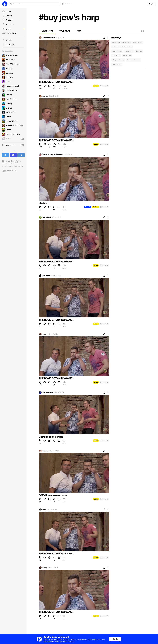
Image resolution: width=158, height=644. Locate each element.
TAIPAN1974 (47, 217)
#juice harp (129, 51)
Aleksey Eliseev (48, 393)
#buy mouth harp (118, 60)
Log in (152, 4)
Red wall (45, 451)
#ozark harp (127, 56)
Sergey (45, 334)
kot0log (45, 96)
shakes (43, 203)
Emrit (44, 509)
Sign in (115, 639)
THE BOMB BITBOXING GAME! (56, 82)
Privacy (5, 163)
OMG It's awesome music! (54, 495)
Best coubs (8, 25)
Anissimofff (46, 276)
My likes (7, 40)
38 (107, 144)
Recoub (88, 207)
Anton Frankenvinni (49, 38)
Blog (4, 161)
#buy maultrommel (133, 60)
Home (6, 11)
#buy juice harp (127, 47)
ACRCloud (6, 172)
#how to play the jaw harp (121, 42)
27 (107, 207)
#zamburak (116, 56)
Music (96, 86)
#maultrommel (117, 51)
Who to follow (9, 33)
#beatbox (139, 51)
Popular (7, 16)
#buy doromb (138, 42)
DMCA (16, 163)
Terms (19, 161)
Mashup (95, 207)
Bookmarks (8, 44)
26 (107, 86)
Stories (13, 29)
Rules (10, 163)
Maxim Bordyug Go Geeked (52, 155)
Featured (8, 20)
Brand (13, 161)
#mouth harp (117, 64)
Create (67, 4)
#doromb (116, 47)
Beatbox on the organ (51, 437)
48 (107, 557)
